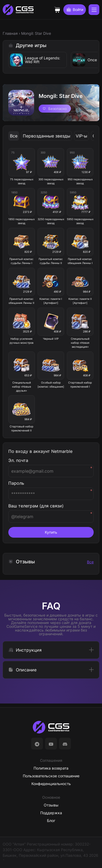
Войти (75, 10)
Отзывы (51, 805)
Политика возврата (51, 768)
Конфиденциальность (51, 784)
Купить (51, 532)
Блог (51, 821)
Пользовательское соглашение (51, 776)
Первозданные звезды (47, 136)
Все (14, 136)
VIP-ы (81, 136)
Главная (10, 33)
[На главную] (51, 727)
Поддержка (51, 813)
